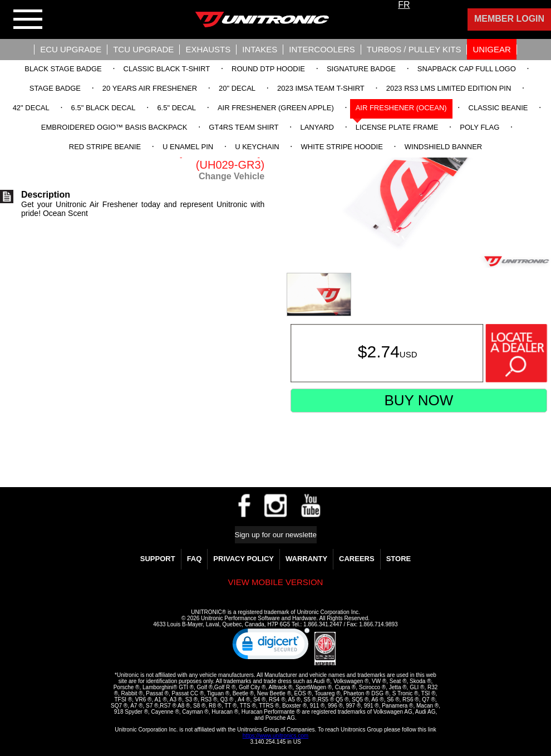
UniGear (491, 49)
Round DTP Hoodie (268, 69)
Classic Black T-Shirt (167, 69)
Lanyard (317, 127)
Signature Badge (361, 69)
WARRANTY (306, 559)
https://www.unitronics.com (275, 736)
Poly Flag (479, 127)
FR (404, 5)
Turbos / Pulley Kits (414, 49)
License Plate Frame (397, 127)
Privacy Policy (243, 559)
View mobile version (276, 582)
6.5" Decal (176, 108)
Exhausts (208, 49)
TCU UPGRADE (143, 49)
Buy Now (419, 400)
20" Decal (237, 88)
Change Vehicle (232, 176)
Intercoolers (322, 49)
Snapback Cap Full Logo (467, 69)
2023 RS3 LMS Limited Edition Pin (449, 88)
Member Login (509, 19)
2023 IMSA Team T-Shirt (321, 88)
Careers (357, 559)
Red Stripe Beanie (105, 147)
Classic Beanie (498, 108)
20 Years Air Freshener (150, 88)
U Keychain (257, 147)
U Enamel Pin (188, 147)
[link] (271, 646)
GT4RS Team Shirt (243, 127)
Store (399, 559)
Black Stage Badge (63, 69)
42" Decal (31, 108)
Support (158, 559)
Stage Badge (55, 88)
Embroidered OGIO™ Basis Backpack (114, 127)
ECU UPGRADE (71, 49)
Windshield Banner (443, 147)
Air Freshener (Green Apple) (276, 108)
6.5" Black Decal (104, 108)
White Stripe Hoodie (342, 147)
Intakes (260, 49)
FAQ (195, 559)
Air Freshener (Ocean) (401, 108)
